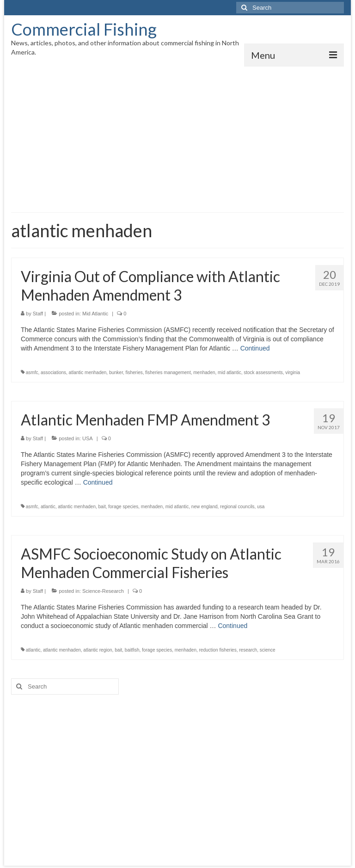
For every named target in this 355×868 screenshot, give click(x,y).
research (248, 650)
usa (261, 507)
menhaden (204, 372)
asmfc (32, 372)
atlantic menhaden (88, 372)
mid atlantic (230, 372)
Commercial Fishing (84, 29)
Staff (38, 314)
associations (53, 372)
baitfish (132, 650)
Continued (255, 348)
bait (102, 507)
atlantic (48, 507)
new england (205, 507)
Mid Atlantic (95, 314)
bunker (116, 372)
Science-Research (103, 591)
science (268, 650)
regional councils (237, 507)
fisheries (134, 372)
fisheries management (168, 372)
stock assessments (263, 372)
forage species (123, 507)
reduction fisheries (218, 650)
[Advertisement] (177, 136)
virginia (293, 372)
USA (88, 438)
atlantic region (98, 650)
